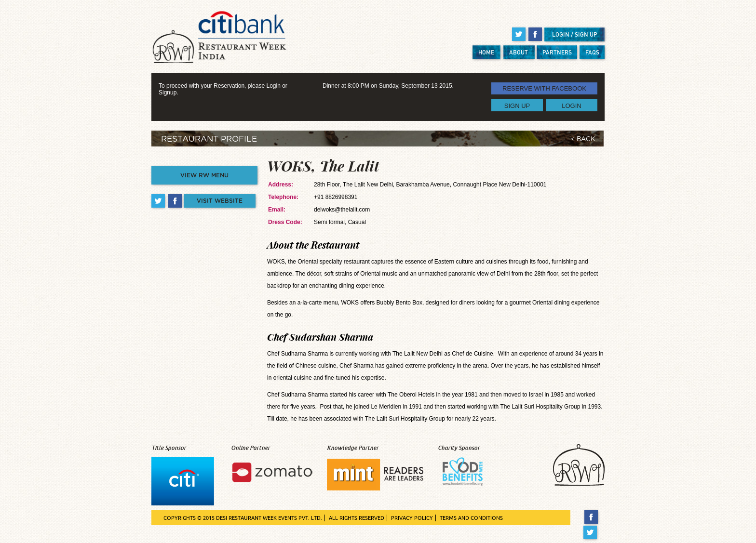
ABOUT (519, 52)
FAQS (592, 52)
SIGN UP (517, 105)
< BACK (583, 139)
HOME (486, 52)
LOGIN (571, 105)
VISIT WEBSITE (220, 201)
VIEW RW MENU (204, 175)
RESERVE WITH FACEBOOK (544, 88)
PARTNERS (557, 52)
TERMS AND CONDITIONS (471, 518)
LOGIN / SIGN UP (575, 34)
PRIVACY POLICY (412, 518)
